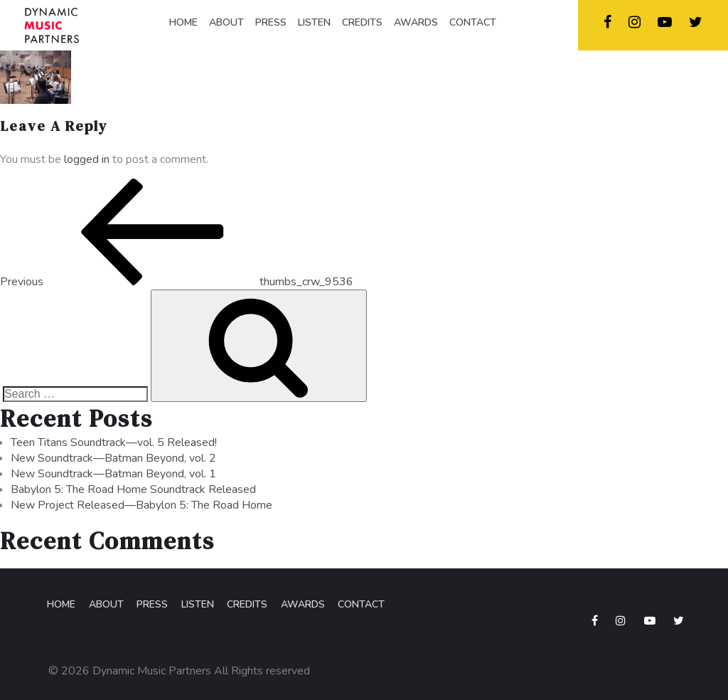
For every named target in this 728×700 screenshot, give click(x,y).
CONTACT (473, 22)
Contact (358, 606)
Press (151, 606)
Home (60, 606)
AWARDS (416, 22)
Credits (245, 606)
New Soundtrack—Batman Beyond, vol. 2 (113, 460)
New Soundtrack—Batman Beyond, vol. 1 (113, 475)
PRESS (271, 22)
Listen (196, 606)
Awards (300, 606)
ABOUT (226, 22)
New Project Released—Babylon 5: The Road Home (141, 507)
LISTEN (314, 22)
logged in (87, 161)
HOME (183, 22)
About (105, 606)
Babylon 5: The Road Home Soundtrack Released (133, 491)
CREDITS (362, 22)
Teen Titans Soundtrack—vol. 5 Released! (114, 444)
